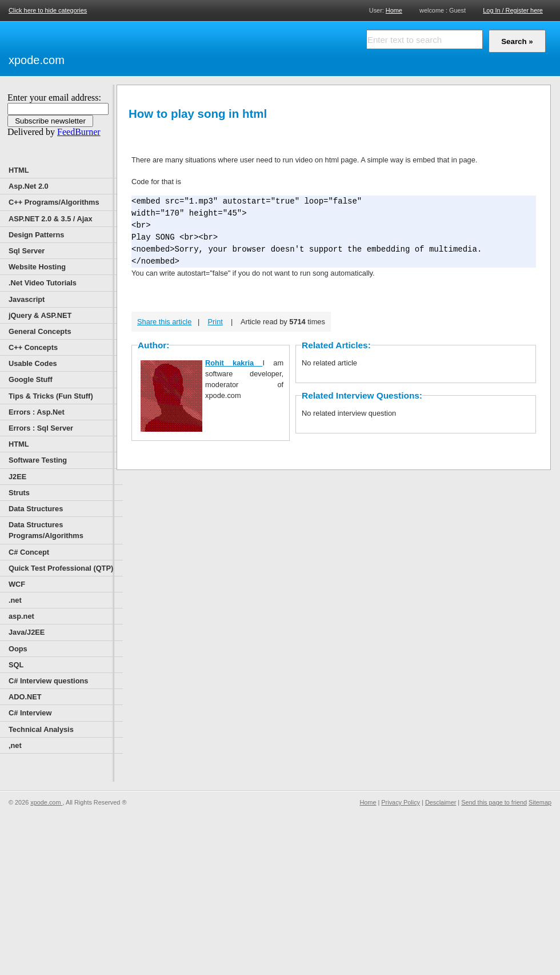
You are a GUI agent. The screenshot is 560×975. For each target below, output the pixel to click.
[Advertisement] (200, 47)
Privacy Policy (401, 802)
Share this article (164, 322)
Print (215, 322)
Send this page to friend (494, 802)
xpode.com (37, 60)
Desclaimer (441, 802)
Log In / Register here (513, 10)
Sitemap (540, 802)
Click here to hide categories (48, 10)
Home (394, 10)
